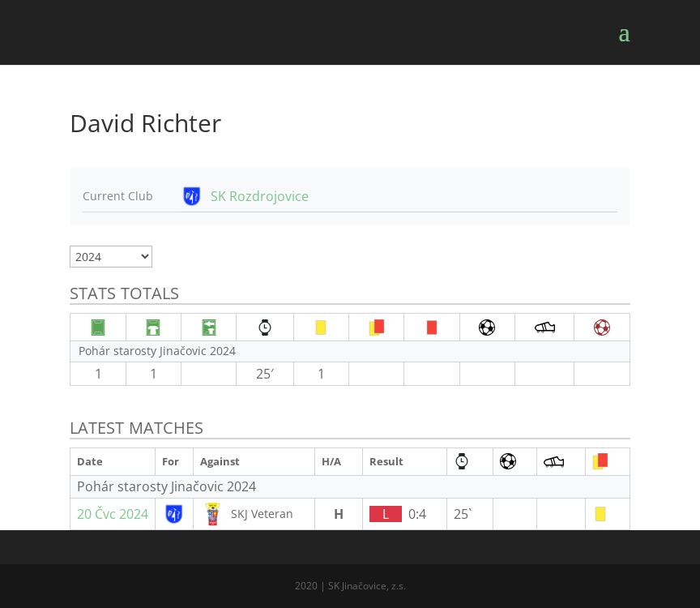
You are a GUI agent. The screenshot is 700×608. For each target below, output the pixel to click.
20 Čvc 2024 (113, 514)
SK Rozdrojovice (260, 196)
